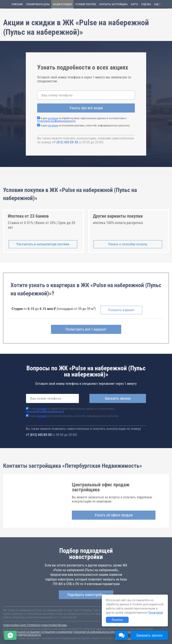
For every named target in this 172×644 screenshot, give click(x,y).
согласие (53, 118)
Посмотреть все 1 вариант (86, 329)
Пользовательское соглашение (21, 632)
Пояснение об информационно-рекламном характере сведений (110, 632)
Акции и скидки (62, 4)
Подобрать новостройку (86, 595)
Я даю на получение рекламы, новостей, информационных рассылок (85, 125)
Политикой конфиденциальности (56, 121)
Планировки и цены (38, 4)
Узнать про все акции (86, 108)
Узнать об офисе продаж (114, 515)
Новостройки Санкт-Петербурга (22, 625)
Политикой (156, 613)
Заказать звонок (118, 398)
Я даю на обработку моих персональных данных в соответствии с (82, 120)
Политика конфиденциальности (22, 635)
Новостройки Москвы (54, 625)
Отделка (146, 4)
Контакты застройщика (113, 4)
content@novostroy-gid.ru (130, 638)
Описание (17, 4)
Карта (134, 4)
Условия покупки (86, 4)
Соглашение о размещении (56, 632)
